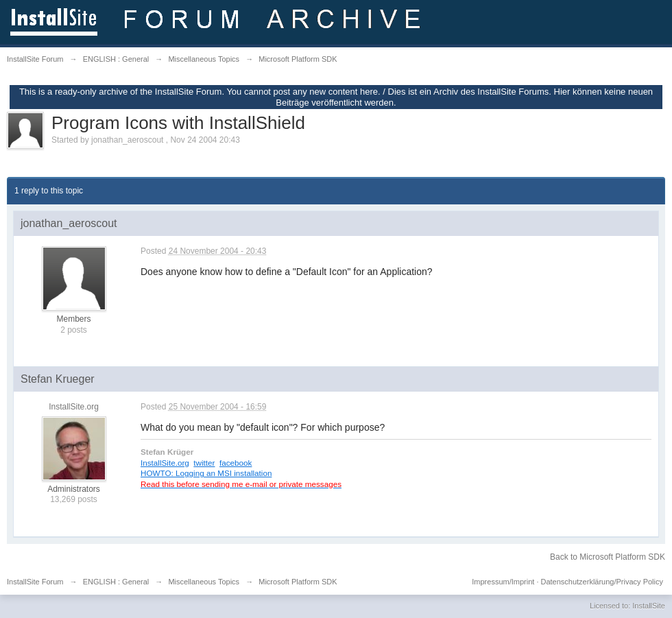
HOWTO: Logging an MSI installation (206, 473)
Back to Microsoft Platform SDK (608, 557)
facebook (236, 463)
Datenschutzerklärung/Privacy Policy (602, 582)
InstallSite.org (165, 463)
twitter (204, 463)
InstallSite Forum (35, 582)
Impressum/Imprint (503, 582)
